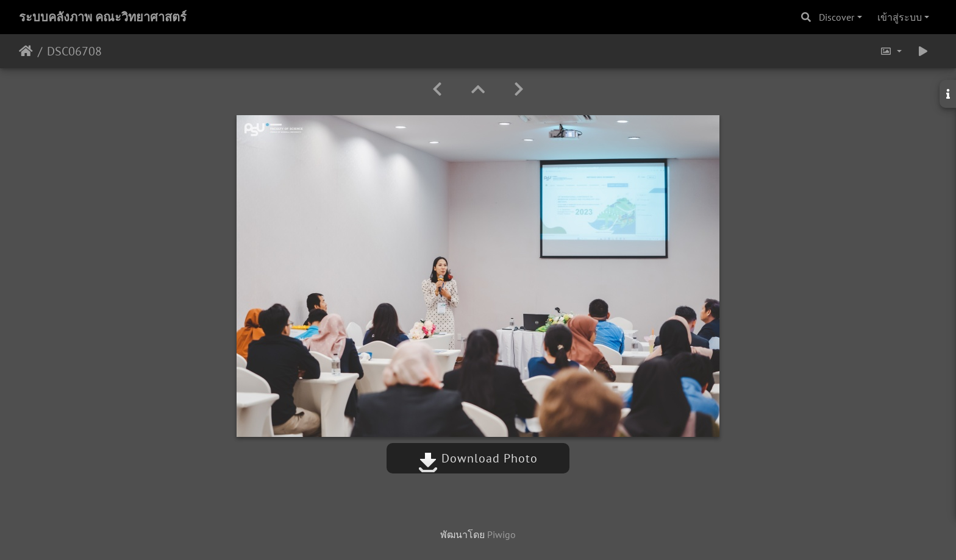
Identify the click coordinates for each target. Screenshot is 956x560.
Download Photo (478, 458)
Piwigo (501, 534)
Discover (836, 17)
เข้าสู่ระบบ (900, 17)
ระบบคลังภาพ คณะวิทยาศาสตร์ (103, 17)
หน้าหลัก (26, 51)
